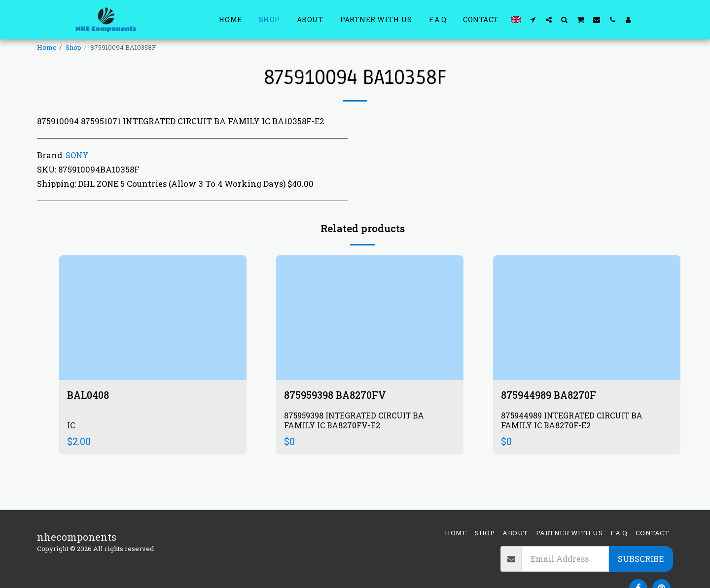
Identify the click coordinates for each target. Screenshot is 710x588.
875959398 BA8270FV (335, 395)
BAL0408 (88, 395)
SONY (77, 155)
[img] (153, 318)
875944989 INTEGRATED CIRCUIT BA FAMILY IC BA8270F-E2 (572, 420)
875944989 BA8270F (549, 395)
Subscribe (641, 559)
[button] (533, 19)
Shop (73, 47)
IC (71, 425)
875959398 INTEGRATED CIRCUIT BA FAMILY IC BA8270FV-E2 (355, 420)
